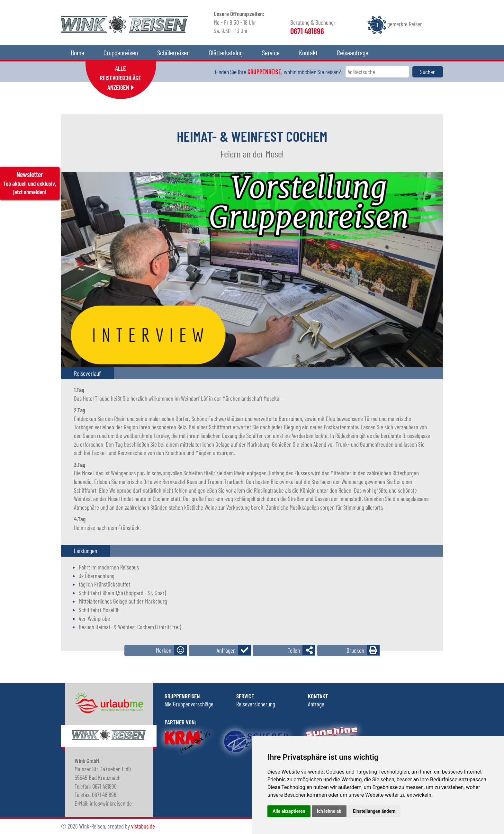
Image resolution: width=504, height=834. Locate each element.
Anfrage (316, 704)
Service (271, 52)
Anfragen (226, 650)
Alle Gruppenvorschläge (189, 704)
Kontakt (308, 52)
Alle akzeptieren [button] (289, 811)
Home (77, 52)
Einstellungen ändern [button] (374, 811)
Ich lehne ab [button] (329, 811)
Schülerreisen (173, 52)
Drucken (355, 650)
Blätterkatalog (226, 52)
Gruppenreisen (121, 52)
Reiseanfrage (353, 52)
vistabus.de (143, 826)
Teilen (294, 650)
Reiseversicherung (256, 704)
